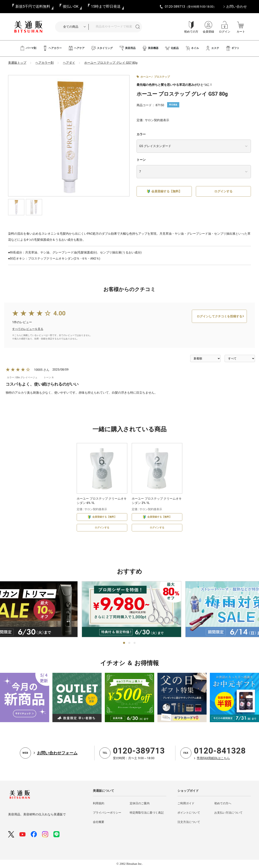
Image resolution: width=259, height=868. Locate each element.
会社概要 (99, 822)
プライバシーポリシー (107, 813)
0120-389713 (139, 751)
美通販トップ (17, 63)
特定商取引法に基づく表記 (147, 813)
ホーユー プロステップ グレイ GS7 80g (111, 63)
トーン (141, 160)
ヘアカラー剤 (45, 63)
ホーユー (146, 77)
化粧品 (172, 48)
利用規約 (99, 803)
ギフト (232, 48)
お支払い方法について (228, 813)
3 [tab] (135, 643)
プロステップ (162, 77)
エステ (212, 48)
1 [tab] (124, 643)
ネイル (192, 48)
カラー (141, 134)
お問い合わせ (237, 6)
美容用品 (127, 48)
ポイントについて (189, 813)
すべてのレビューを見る (28, 344)
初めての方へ (223, 803)
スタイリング (102, 48)
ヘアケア (76, 48)
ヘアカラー (52, 48)
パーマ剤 (28, 48)
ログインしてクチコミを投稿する (219, 331)
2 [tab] (129, 643)
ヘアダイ (69, 63)
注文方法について (189, 822)
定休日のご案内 (140, 803)
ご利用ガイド (186, 803)
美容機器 (150, 48)
